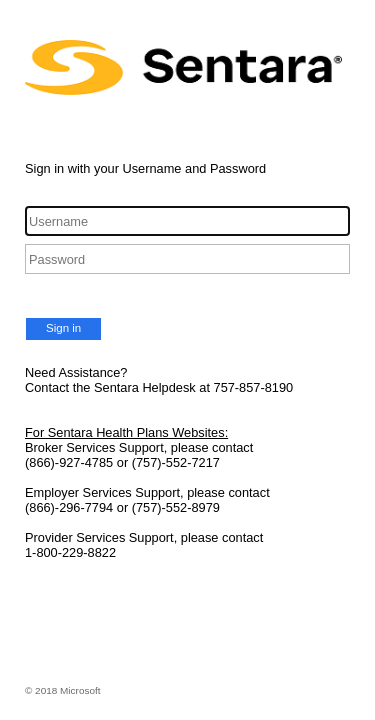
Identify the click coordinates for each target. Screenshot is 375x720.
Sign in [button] (63, 328)
